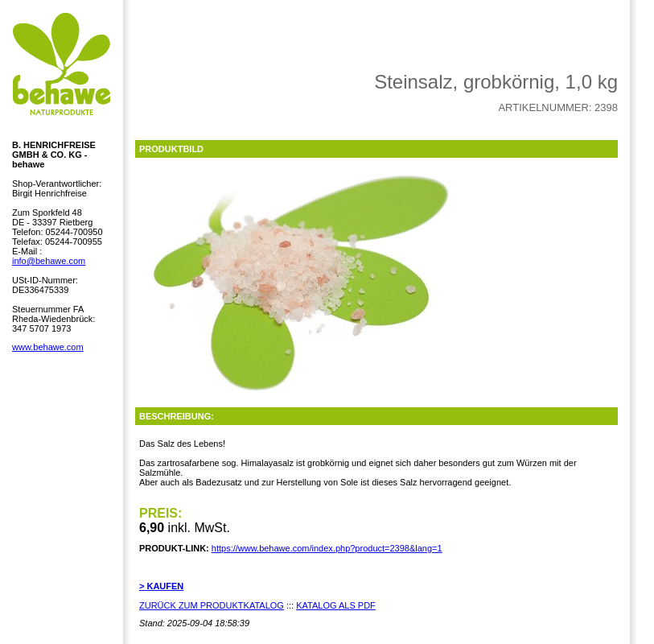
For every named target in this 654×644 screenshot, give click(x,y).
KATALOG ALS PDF (336, 605)
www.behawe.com (48, 347)
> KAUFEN (161, 586)
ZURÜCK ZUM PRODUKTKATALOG (212, 605)
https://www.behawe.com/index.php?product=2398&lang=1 (327, 548)
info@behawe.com (49, 261)
